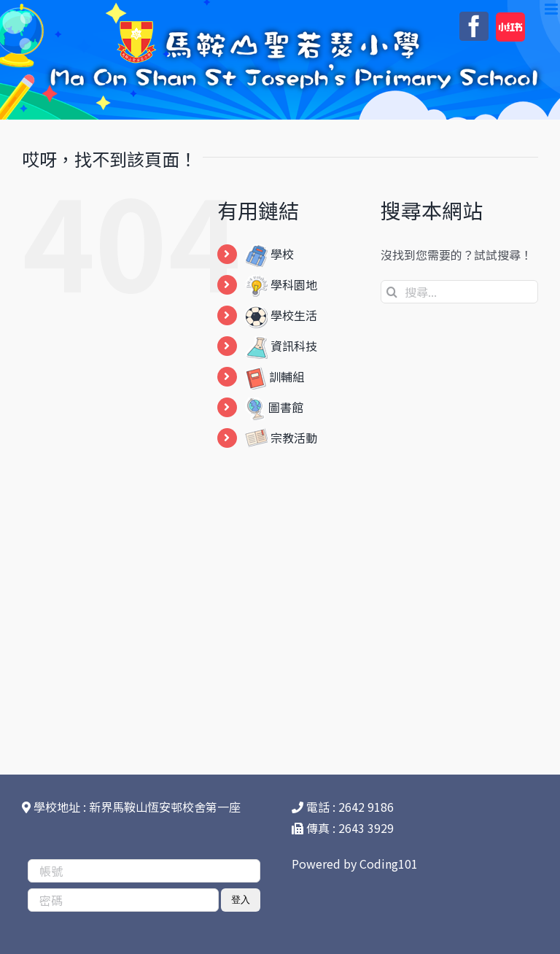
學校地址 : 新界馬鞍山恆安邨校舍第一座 (131, 807)
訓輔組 (275, 376)
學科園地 (281, 284)
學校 (269, 254)
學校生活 (281, 315)
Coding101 (389, 864)
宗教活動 (281, 438)
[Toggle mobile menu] (552, 9)
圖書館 (274, 407)
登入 (241, 900)
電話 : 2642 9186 (343, 807)
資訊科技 (281, 346)
